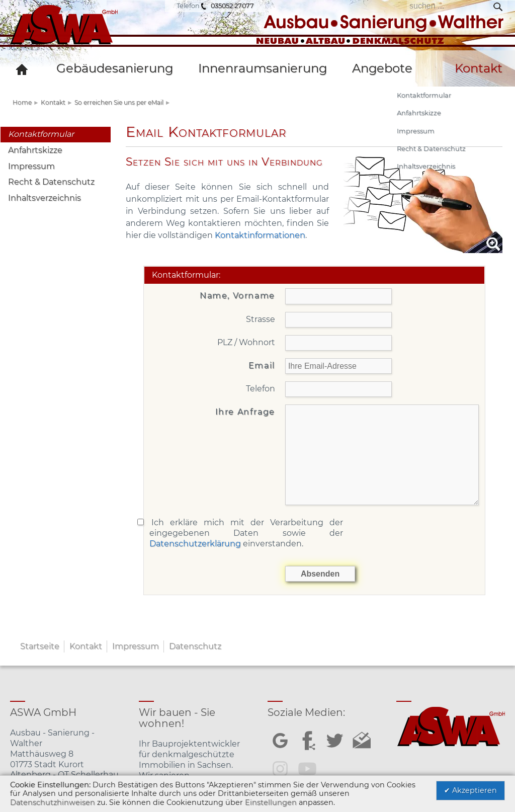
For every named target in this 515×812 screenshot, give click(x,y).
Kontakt (53, 102)
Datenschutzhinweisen (53, 802)
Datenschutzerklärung (195, 544)
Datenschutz (195, 646)
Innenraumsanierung (263, 68)
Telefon (261, 389)
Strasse (261, 319)
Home (22, 102)
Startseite (40, 646)
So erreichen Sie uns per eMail (119, 102)
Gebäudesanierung (115, 68)
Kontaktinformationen (260, 235)
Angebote (382, 68)
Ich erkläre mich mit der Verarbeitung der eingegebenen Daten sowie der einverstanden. (246, 533)
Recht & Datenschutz (51, 182)
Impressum (31, 166)
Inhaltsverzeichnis (45, 198)
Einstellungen (271, 802)
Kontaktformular (41, 134)
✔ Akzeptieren (470, 790)
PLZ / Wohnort (246, 342)
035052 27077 (232, 6)
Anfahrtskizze (35, 150)
